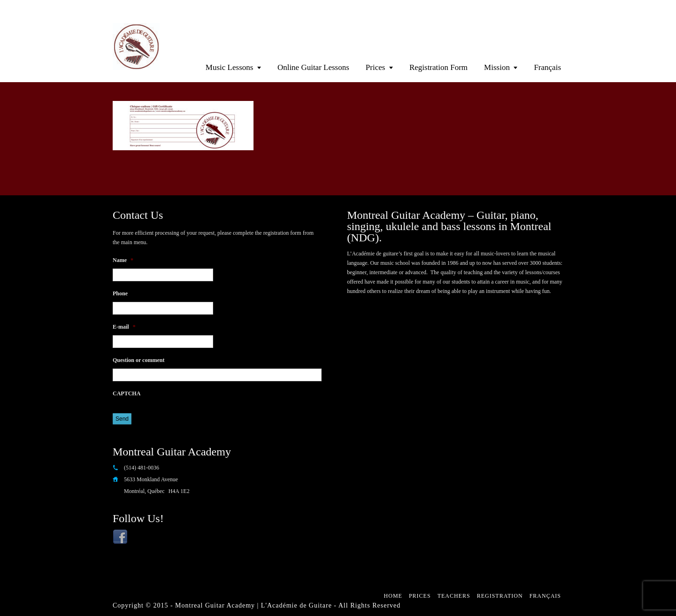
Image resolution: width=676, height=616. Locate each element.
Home (393, 596)
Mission (497, 67)
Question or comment (138, 360)
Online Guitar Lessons (313, 67)
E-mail (124, 327)
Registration (500, 596)
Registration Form (438, 67)
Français (547, 67)
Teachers (454, 596)
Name (123, 260)
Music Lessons (230, 67)
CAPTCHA (127, 393)
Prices (376, 67)
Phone (120, 293)
